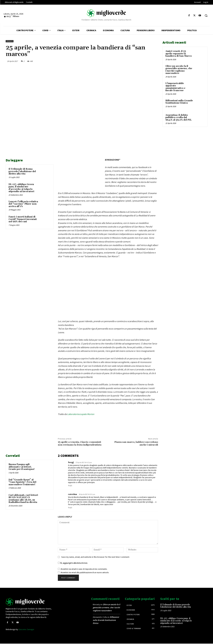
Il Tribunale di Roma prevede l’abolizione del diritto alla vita (22, 171)
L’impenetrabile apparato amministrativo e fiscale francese (175, 87)
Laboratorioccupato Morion (81, 414)
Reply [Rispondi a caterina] (70, 508)
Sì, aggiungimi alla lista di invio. (73, 563)
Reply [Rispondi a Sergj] (70, 486)
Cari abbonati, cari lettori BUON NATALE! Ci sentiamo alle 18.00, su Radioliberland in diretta (23, 499)
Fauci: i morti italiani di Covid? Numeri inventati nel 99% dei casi (23, 219)
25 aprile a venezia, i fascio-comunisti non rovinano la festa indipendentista (80, 443)
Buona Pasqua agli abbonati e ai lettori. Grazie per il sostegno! (22, 467)
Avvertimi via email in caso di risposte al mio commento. (84, 569)
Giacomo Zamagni (26, 629)
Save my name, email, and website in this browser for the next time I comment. (95, 557)
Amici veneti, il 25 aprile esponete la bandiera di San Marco (179, 54)
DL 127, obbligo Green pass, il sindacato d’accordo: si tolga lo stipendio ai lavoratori (21, 188)
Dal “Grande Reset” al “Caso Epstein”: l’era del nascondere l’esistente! (22, 482)
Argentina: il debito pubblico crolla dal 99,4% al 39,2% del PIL (178, 117)
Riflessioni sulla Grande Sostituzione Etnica (179, 102)
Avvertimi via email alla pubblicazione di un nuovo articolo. (85, 573)
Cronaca (10, 41)
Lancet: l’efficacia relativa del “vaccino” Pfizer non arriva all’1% (23, 204)
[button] (206, 16)
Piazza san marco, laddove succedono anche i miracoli (136, 443)
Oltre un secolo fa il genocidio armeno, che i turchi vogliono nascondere (179, 70)
